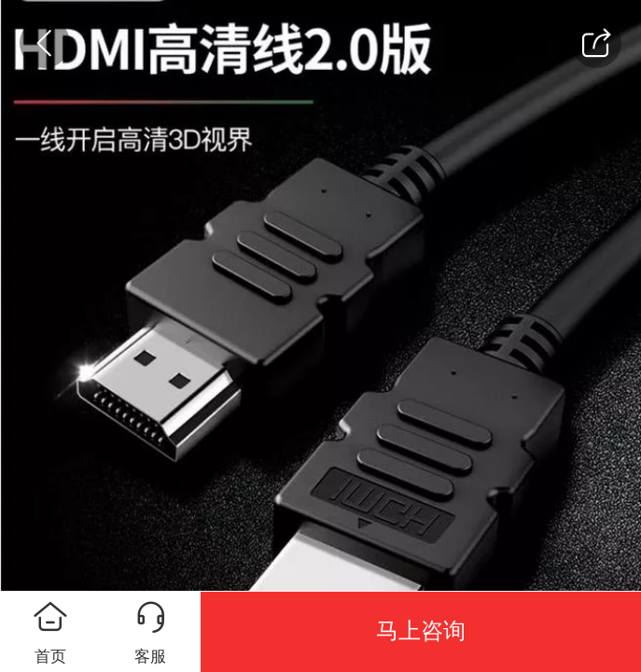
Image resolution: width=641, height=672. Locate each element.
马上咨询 (421, 631)
